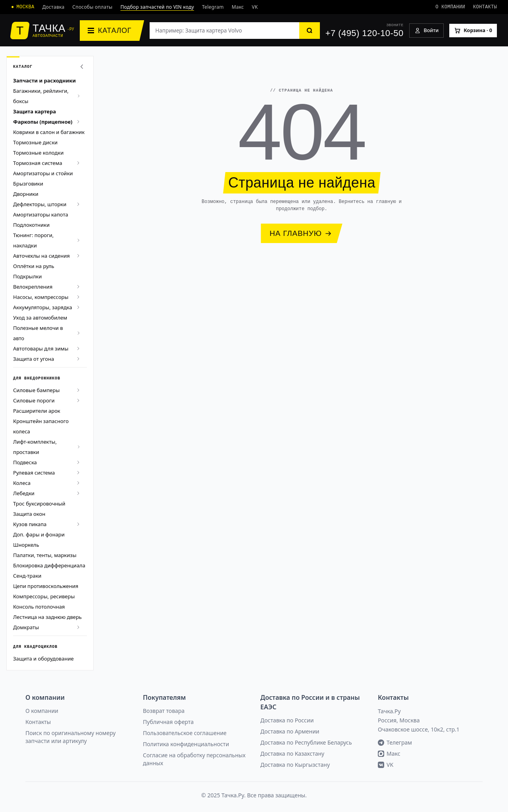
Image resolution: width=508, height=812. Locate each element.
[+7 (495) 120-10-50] (365, 31)
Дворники (26, 194)
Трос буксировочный (39, 504)
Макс (238, 7)
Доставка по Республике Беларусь (306, 742)
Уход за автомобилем (40, 318)
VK (255, 7)
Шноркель (26, 545)
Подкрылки (27, 276)
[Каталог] (112, 31)
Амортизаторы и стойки (43, 173)
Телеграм (395, 742)
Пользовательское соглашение (185, 733)
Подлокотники (31, 225)
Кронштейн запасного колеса (41, 426)
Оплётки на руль (34, 266)
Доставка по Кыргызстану (295, 765)
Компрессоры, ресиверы (44, 596)
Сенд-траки (27, 576)
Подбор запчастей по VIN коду (157, 7)
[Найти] (310, 31)
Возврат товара (164, 711)
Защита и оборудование (43, 659)
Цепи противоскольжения (46, 586)
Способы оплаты (92, 7)
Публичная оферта (168, 722)
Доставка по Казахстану (292, 754)
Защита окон (29, 514)
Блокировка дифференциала (49, 565)
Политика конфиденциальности (186, 744)
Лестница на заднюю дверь (47, 617)
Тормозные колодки (38, 153)
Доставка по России (287, 720)
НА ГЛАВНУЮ (300, 233)
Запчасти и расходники (44, 80)
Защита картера (35, 111)
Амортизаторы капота (41, 214)
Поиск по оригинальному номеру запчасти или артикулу (70, 737)
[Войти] (427, 31)
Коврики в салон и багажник (49, 132)
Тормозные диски (35, 142)
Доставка (53, 7)
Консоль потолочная (39, 607)
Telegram (213, 7)
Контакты (485, 7)
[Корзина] (473, 31)
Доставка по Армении (290, 731)
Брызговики (28, 184)
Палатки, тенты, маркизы (45, 555)
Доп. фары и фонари (39, 534)
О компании (450, 7)
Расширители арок (37, 411)
